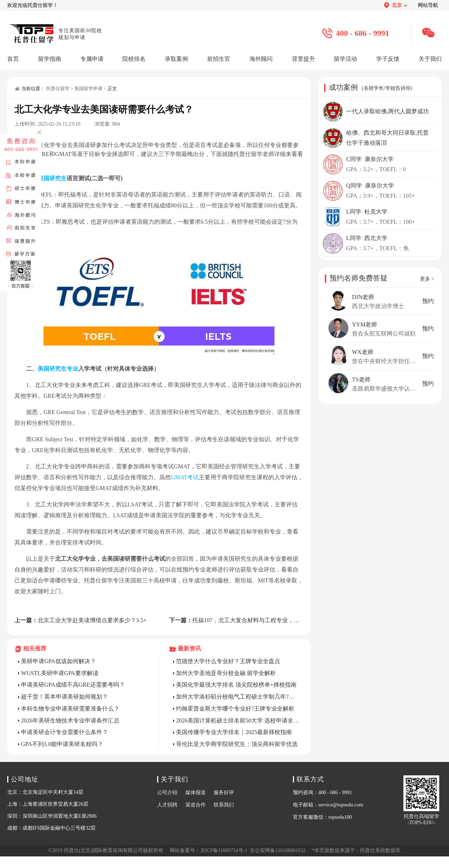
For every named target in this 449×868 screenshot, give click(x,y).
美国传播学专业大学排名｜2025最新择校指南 (234, 732)
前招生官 (219, 59)
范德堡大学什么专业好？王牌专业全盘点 (228, 661)
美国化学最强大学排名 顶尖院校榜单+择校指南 (236, 685)
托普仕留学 (58, 89)
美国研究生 (52, 178)
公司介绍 (167, 793)
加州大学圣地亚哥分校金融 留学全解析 (226, 673)
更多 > (427, 279)
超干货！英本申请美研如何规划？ (64, 697)
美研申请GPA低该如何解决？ (58, 661)
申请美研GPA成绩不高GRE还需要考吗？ (73, 685)
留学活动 (345, 59)
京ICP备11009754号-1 (224, 850)
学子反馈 (388, 59)
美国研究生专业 (58, 369)
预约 (428, 301)
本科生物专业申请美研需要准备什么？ (70, 709)
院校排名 (134, 59)
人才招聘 (167, 805)
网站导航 (428, 5)
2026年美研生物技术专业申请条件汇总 (70, 720)
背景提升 (303, 59)
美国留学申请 (88, 89)
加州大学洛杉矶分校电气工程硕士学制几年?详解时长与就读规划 (238, 697)
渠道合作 (196, 805)
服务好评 (224, 793)
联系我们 (224, 805)
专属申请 (92, 59)
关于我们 (430, 59)
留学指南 (50, 59)
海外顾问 (261, 59)
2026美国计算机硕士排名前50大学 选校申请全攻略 (238, 720)
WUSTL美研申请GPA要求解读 (60, 673)
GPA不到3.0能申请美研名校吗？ (62, 744)
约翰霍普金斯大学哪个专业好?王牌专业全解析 (235, 709)
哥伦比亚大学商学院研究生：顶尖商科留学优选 (237, 744)
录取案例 (176, 59)
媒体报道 (196, 793)
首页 (13, 59)
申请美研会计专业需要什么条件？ (64, 732)
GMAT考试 (185, 477)
